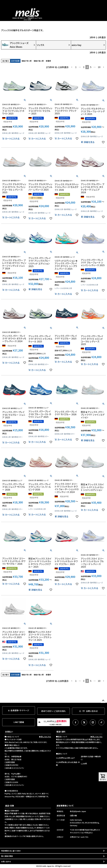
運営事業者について (65, 806)
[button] (72, 67)
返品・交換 (10, 806)
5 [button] (91, 67)
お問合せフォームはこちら (79, 837)
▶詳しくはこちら (45, 737)
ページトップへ (103, 701)
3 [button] (84, 67)
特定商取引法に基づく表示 (11, 851)
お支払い (9, 732)
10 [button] (99, 67)
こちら (34, 825)
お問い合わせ (6, 861)
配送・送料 (61, 732)
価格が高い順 (39, 61)
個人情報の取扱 (7, 856)
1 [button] (76, 67)
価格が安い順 (27, 61)
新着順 (48, 61)
